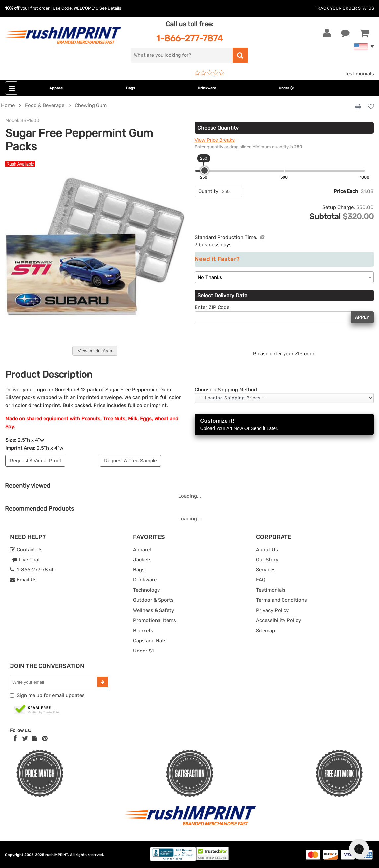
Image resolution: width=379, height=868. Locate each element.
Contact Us (26, 550)
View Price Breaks (215, 140)
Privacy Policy (272, 610)
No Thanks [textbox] (210, 277)
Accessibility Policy (279, 620)
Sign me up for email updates (51, 695)
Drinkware (207, 88)
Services (266, 570)
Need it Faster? (217, 259)
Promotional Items (155, 620)
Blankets (143, 631)
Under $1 (286, 88)
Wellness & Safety (154, 610)
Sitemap (265, 631)
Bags (130, 88)
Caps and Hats (150, 641)
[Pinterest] (45, 738)
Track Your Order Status (344, 8)
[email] (54, 682)
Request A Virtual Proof (35, 460)
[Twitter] (25, 738)
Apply (362, 317)
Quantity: (209, 191)
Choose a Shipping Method (226, 390)
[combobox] (284, 277)
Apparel (56, 88)
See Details (110, 8)
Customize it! (284, 425)
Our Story (267, 560)
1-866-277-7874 (189, 38)
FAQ (261, 580)
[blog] (35, 738)
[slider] (204, 171)
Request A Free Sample (130, 460)
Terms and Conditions (282, 600)
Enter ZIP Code (212, 307)
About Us (267, 550)
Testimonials (359, 74)
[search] (182, 55)
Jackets (142, 560)
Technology (146, 590)
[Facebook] (15, 738)
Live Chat (26, 560)
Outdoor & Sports (153, 600)
